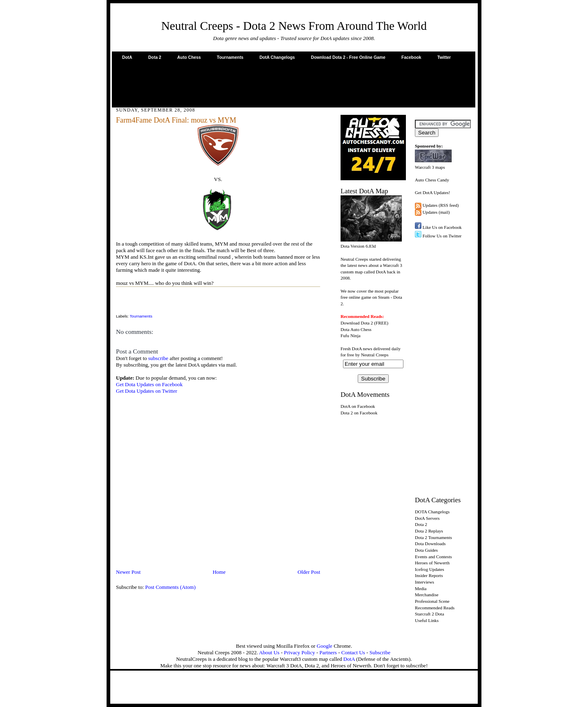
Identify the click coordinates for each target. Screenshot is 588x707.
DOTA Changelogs (432, 512)
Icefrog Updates (430, 569)
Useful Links (427, 620)
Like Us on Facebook (442, 227)
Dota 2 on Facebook (359, 413)
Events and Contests (433, 557)
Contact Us (353, 652)
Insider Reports (429, 575)
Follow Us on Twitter (442, 236)
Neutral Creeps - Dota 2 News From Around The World (294, 26)
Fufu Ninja (351, 336)
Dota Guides (426, 550)
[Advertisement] (294, 83)
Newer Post (128, 572)
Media (421, 588)
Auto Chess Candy (432, 180)
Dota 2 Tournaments (433, 537)
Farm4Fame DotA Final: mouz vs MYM (176, 120)
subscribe (158, 358)
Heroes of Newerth (432, 563)
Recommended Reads (435, 608)
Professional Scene (432, 601)
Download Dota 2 (357, 323)
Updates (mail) (436, 212)
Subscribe (380, 652)
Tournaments (230, 57)
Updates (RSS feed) (441, 205)
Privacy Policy (299, 652)
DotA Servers (427, 518)
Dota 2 (155, 57)
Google (325, 646)
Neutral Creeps (375, 355)
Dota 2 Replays (429, 531)
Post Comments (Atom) (171, 587)
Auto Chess (189, 57)
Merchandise (427, 595)
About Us (269, 652)
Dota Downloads (430, 544)
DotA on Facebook (358, 406)
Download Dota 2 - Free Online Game (348, 57)
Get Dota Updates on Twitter (147, 391)
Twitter (444, 57)
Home (219, 572)
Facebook (411, 57)
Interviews (424, 582)
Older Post (309, 572)
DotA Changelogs (277, 57)
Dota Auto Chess (356, 329)
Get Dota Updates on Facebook (149, 384)
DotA (127, 57)
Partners (328, 652)
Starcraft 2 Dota (429, 614)
